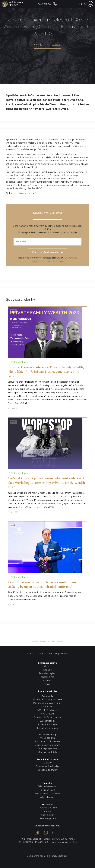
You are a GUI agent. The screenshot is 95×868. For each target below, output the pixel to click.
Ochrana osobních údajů (48, 766)
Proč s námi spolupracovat (48, 741)
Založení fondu (48, 721)
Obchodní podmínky (48, 770)
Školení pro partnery (48, 749)
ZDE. (37, 193)
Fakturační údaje (48, 790)
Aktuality (56, 45)
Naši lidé (48, 670)
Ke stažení (48, 763)
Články (48, 811)
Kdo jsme (48, 666)
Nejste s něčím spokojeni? (48, 794)
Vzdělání (48, 707)
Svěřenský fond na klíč (48, 710)
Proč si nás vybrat (48, 673)
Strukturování (48, 714)
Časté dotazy (48, 815)
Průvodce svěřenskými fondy (48, 703)
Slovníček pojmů (48, 818)
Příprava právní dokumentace (48, 717)
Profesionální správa (48, 724)
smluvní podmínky (53, 261)
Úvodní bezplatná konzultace (48, 699)
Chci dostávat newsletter (48, 252)
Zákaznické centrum (48, 786)
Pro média (48, 681)
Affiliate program (48, 738)
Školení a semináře (48, 808)
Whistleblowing (48, 797)
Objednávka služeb (48, 752)
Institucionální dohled (48, 728)
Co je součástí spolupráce (48, 745)
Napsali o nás (48, 677)
